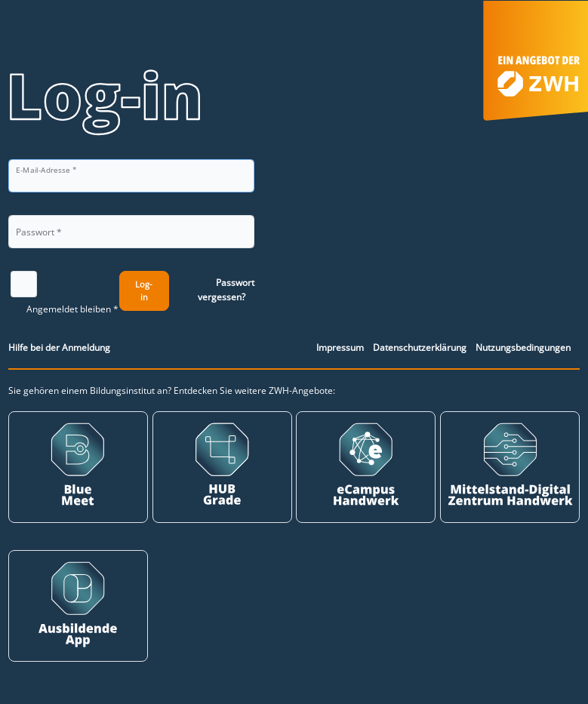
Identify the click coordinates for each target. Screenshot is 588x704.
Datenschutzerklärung (420, 347)
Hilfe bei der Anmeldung (59, 347)
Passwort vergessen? (226, 290)
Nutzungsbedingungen (523, 347)
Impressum (340, 347)
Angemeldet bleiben (69, 309)
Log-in (144, 291)
